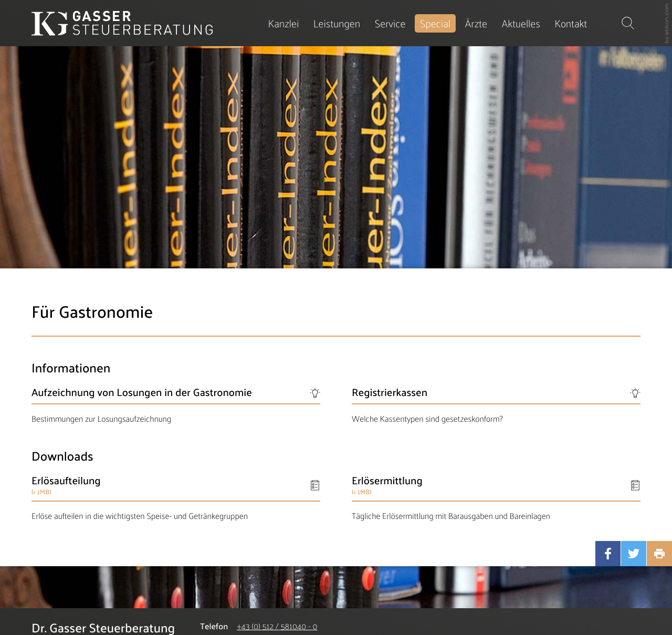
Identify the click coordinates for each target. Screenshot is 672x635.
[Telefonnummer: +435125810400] (277, 626)
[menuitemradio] (476, 23)
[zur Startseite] (122, 23)
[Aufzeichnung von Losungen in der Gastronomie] (176, 405)
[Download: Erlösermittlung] (496, 498)
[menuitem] (284, 23)
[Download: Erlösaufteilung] (176, 498)
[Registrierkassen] (496, 405)
